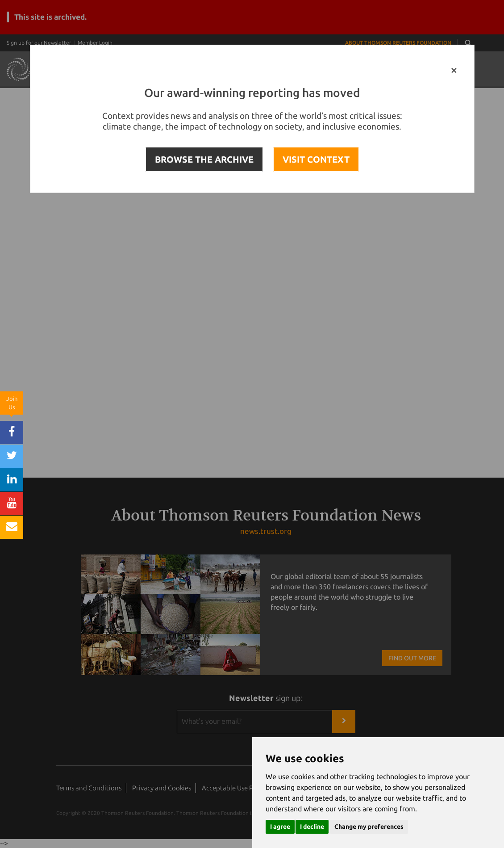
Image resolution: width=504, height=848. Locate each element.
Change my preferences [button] (369, 827)
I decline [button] (312, 827)
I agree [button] (280, 827)
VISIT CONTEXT (316, 159)
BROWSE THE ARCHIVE (204, 159)
